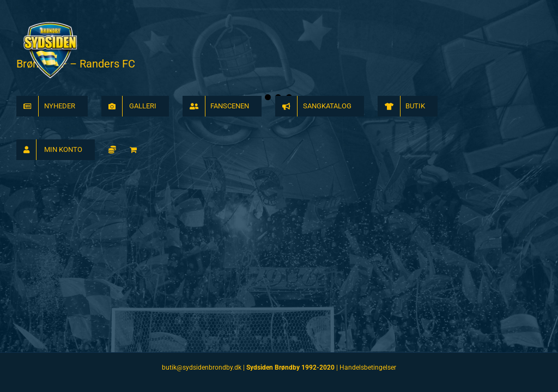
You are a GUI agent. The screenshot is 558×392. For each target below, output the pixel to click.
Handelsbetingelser (368, 367)
